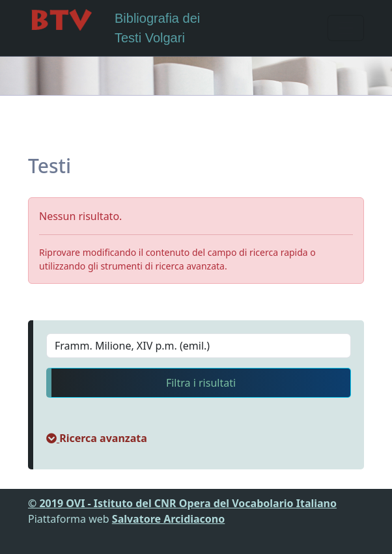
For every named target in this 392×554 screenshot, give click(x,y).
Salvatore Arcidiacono (168, 519)
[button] (97, 438)
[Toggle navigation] (346, 28)
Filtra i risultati (201, 383)
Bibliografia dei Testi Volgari (114, 27)
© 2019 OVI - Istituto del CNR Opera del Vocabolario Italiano (182, 503)
